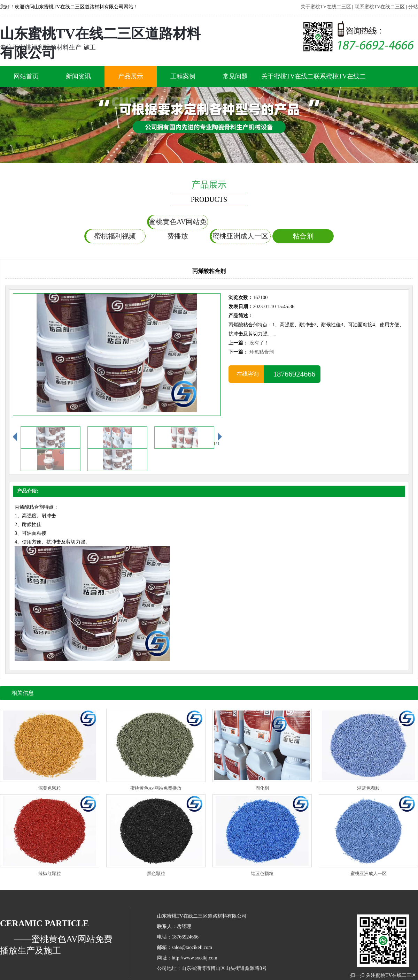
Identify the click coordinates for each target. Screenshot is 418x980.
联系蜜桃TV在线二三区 (380, 7)
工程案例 (183, 76)
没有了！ (259, 343)
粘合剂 (303, 236)
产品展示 (131, 76)
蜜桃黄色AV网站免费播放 (178, 223)
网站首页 (26, 76)
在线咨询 (246, 374)
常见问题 (235, 76)
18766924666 (292, 374)
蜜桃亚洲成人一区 (240, 236)
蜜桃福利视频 (115, 236)
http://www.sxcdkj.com (195, 958)
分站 (413, 7)
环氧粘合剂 (262, 352)
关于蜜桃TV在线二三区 (326, 7)
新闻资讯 (78, 76)
